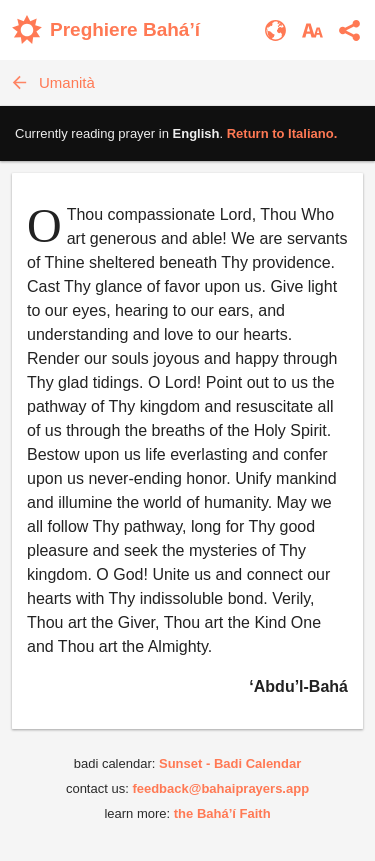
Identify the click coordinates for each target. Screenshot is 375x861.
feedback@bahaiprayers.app (220, 788)
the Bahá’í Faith (222, 813)
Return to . (282, 133)
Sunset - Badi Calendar (230, 763)
